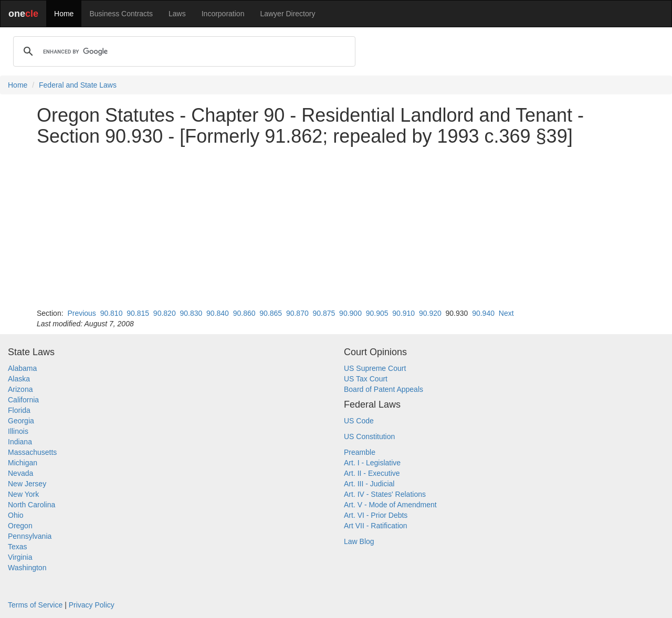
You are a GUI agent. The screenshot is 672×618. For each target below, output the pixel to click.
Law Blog (359, 541)
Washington (27, 568)
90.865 (271, 313)
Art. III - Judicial (369, 484)
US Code (359, 421)
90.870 (297, 313)
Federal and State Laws (78, 85)
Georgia (21, 421)
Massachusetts (32, 452)
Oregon (20, 526)
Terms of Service (35, 605)
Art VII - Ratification (376, 526)
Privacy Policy (92, 605)
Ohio (16, 515)
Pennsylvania (30, 536)
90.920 (430, 313)
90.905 (377, 313)
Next (506, 313)
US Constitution (369, 436)
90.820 (165, 313)
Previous (81, 313)
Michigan (23, 463)
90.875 (324, 313)
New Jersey (27, 484)
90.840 (218, 313)
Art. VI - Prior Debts (376, 515)
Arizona (20, 389)
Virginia (20, 557)
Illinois (18, 431)
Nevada (20, 473)
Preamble (360, 452)
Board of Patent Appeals (384, 389)
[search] (183, 51)
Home (64, 14)
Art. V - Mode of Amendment (390, 505)
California (23, 400)
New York (23, 494)
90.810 (112, 313)
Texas (18, 547)
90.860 (244, 313)
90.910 (403, 313)
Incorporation (223, 14)
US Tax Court (366, 379)
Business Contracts (121, 14)
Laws (177, 14)
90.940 (483, 313)
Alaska (19, 379)
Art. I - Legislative (372, 463)
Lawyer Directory (287, 14)
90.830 (191, 313)
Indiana (20, 442)
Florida (19, 410)
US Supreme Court (375, 368)
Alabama (22, 368)
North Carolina (31, 505)
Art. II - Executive (372, 473)
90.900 (350, 313)
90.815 (138, 313)
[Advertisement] (336, 227)
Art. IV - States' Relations (385, 494)
